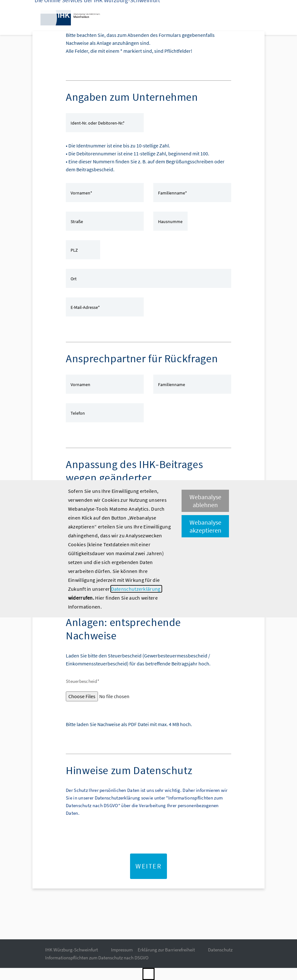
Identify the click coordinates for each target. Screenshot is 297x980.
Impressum (122, 950)
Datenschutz (220, 950)
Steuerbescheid (83, 681)
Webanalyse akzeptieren (205, 526)
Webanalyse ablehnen (205, 501)
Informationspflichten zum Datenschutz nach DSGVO (97, 958)
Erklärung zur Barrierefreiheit (166, 950)
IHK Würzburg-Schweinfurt (72, 950)
